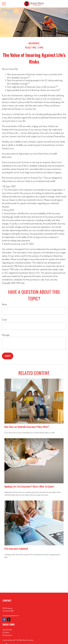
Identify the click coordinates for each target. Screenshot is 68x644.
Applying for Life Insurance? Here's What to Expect (29, 486)
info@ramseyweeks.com (11, 615)
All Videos (6, 632)
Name (4, 304)
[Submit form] (8, 356)
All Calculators (7, 635)
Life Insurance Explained (16, 548)
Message (6, 335)
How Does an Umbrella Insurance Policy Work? (27, 427)
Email (4, 320)
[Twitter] (9, 620)
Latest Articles (7, 630)
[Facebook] (4, 620)
